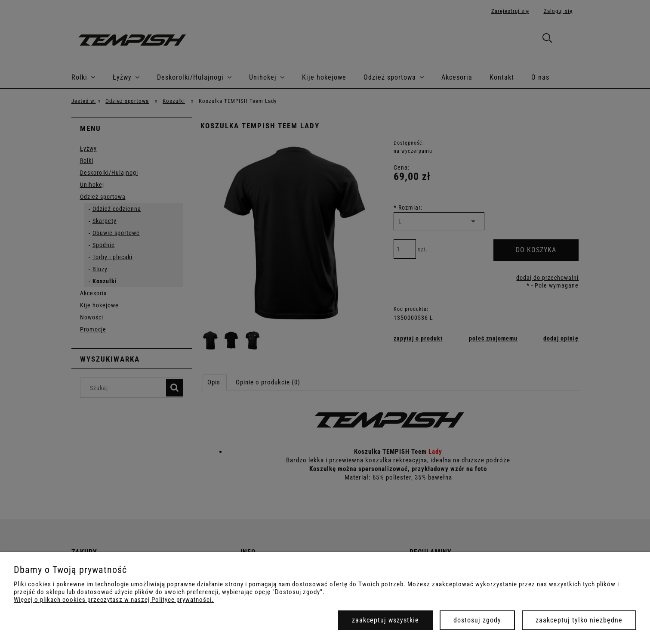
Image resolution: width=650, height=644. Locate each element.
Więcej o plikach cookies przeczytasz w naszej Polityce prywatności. (114, 600)
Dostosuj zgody (477, 620)
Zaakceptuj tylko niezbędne (579, 620)
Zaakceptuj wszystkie (385, 620)
